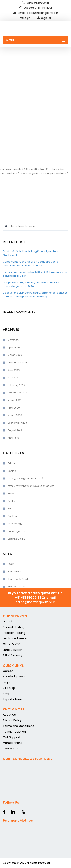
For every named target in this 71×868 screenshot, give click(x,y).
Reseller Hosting (14, 633)
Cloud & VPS (11, 644)
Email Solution (12, 650)
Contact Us (11, 748)
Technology (15, 524)
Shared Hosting (14, 627)
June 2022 (14, 370)
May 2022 (13, 378)
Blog (6, 693)
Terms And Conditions (18, 726)
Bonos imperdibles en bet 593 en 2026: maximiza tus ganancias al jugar (35, 274)
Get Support (12, 737)
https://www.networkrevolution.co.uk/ (31, 486)
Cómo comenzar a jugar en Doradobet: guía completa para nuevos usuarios (30, 264)
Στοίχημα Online (16, 539)
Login (25, 18)
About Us (9, 715)
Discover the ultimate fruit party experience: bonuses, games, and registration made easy (35, 295)
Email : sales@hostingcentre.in (36, 13)
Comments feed (18, 579)
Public (11, 501)
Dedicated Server (15, 638)
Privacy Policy (12, 720)
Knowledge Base (15, 676)
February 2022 (16, 385)
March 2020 (15, 415)
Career (8, 671)
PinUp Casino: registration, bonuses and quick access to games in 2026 (31, 284)
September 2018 (18, 423)
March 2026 (15, 355)
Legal (7, 682)
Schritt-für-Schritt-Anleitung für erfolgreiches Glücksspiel (30, 253)
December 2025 (18, 362)
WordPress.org (17, 587)
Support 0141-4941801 (35, 8)
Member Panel (13, 743)
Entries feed (15, 571)
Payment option (14, 731)
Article (11, 463)
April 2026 (14, 347)
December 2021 (17, 393)
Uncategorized (17, 531)
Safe (10, 509)
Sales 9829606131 (36, 3)
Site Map (9, 688)
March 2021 (14, 400)
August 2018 (15, 430)
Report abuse (12, 699)
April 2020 (14, 408)
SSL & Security (13, 655)
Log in (11, 564)
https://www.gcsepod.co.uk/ (25, 478)
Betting (12, 471)
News (11, 493)
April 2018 (13, 438)
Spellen (12, 516)
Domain (8, 621)
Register (44, 18)
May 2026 (13, 340)
